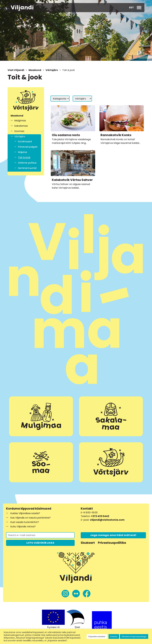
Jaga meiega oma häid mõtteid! (113, 535)
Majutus (22, 152)
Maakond (35, 70)
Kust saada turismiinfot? (25, 522)
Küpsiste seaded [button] (97, 636)
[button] (131, 8)
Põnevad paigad (28, 147)
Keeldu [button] (114, 636)
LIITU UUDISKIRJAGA (40, 543)
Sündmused (25, 141)
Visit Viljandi (16, 70)
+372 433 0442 (100, 516)
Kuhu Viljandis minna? (23, 527)
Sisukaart (88, 543)
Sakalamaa (21, 126)
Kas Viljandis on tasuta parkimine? (30, 518)
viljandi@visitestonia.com (107, 520)
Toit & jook (24, 157)
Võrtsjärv (52, 70)
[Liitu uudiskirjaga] (40, 535)
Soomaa (19, 131)
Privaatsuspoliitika (112, 543)
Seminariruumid (27, 168)
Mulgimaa (20, 121)
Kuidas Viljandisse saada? (25, 513)
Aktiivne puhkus (27, 163)
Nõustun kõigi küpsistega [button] (134, 636)
